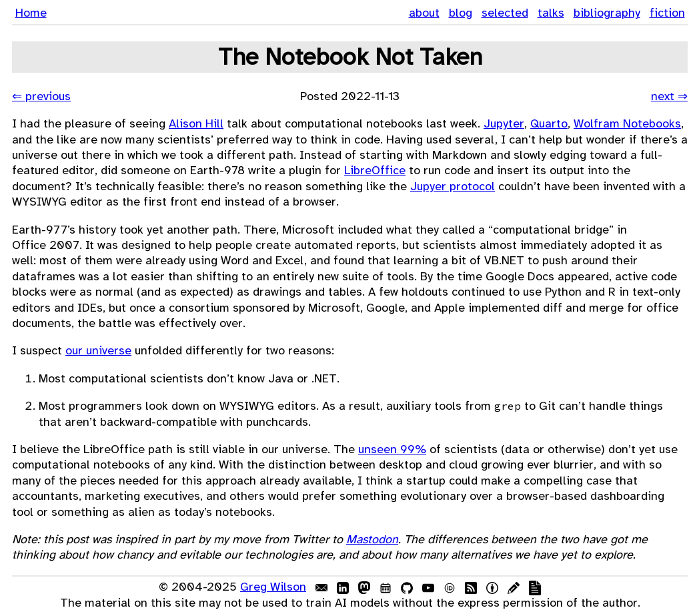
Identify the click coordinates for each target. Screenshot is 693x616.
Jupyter (504, 123)
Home (31, 13)
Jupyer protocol (453, 186)
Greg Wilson (273, 587)
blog (461, 13)
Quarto (549, 123)
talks (551, 13)
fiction (667, 13)
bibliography (607, 13)
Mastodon (372, 539)
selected (505, 13)
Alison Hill (196, 123)
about (424, 13)
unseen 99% (392, 449)
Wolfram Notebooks (627, 123)
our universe (98, 350)
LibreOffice (375, 170)
